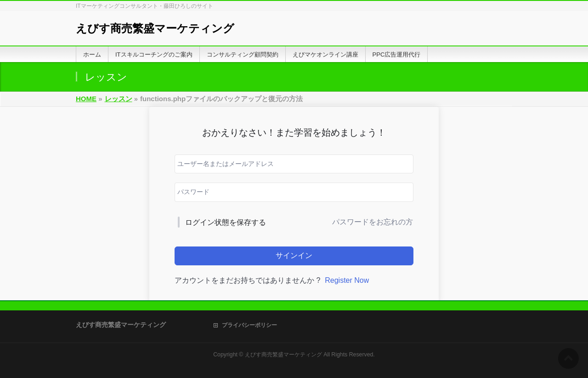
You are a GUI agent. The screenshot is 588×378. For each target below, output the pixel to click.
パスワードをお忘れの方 (373, 222)
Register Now (347, 280)
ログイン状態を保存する (226, 222)
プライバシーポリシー (249, 325)
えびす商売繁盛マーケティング (155, 28)
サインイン (294, 255)
